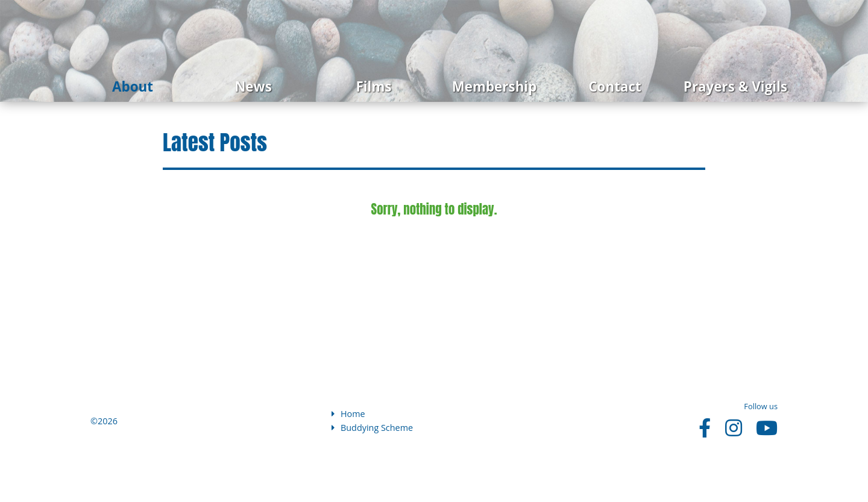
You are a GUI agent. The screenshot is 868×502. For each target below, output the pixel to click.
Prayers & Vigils (735, 86)
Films (373, 86)
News (253, 86)
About (133, 86)
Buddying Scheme (372, 428)
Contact (615, 86)
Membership (495, 86)
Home (348, 414)
